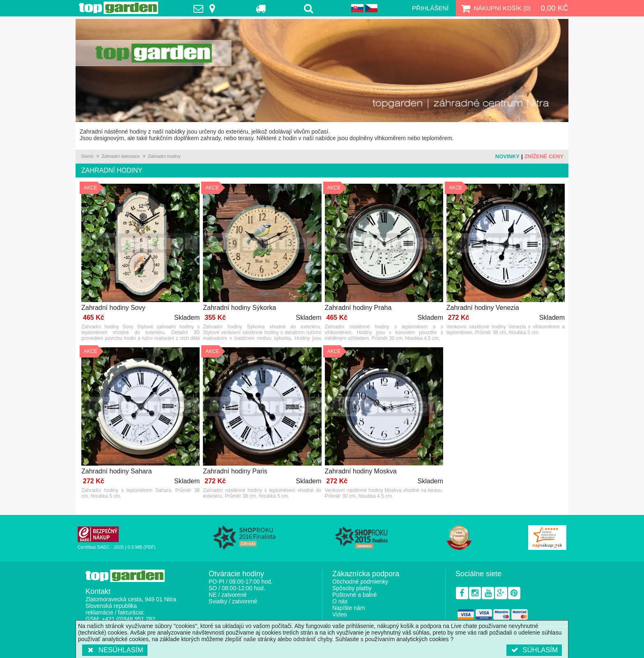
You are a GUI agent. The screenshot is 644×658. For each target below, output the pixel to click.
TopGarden (118, 8)
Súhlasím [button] (534, 650)
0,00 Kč (554, 8)
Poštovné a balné (354, 595)
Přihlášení (430, 8)
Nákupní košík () (495, 8)
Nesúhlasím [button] (115, 650)
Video (340, 614)
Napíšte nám (348, 608)
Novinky (507, 156)
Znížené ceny (544, 156)
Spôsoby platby (352, 588)
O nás (340, 601)
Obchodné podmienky (360, 582)
